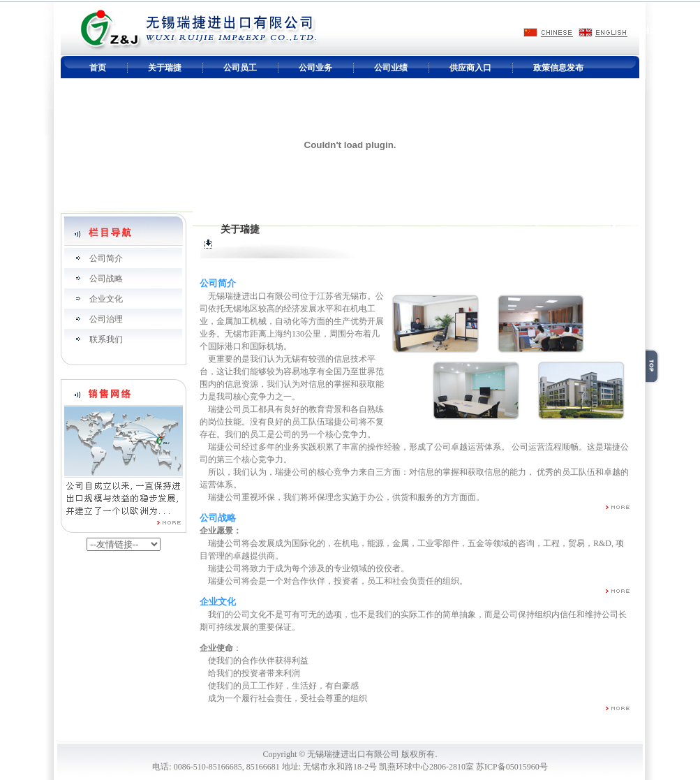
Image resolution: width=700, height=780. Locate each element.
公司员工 (240, 68)
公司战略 (106, 279)
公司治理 (106, 319)
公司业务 (315, 68)
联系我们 (106, 339)
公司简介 (106, 258)
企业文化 (106, 299)
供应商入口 (470, 68)
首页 (98, 68)
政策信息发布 (558, 68)
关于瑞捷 (165, 68)
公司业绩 (391, 68)
